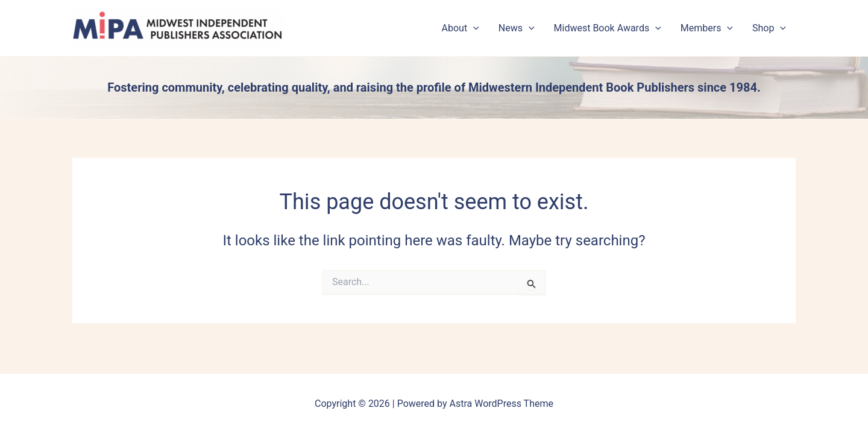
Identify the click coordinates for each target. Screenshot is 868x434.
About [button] (461, 28)
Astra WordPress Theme (502, 404)
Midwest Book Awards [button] (608, 28)
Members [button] (707, 28)
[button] (473, 28)
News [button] (517, 28)
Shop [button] (769, 28)
